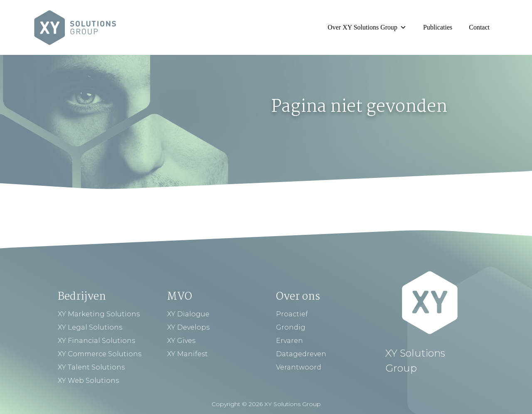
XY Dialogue (188, 314)
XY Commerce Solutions (100, 354)
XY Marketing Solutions (99, 314)
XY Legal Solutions (90, 327)
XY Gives (181, 341)
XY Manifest (187, 354)
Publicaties (438, 27)
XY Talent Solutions (91, 367)
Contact (479, 27)
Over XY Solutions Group (367, 27)
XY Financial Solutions (96, 341)
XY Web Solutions (88, 381)
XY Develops (188, 327)
